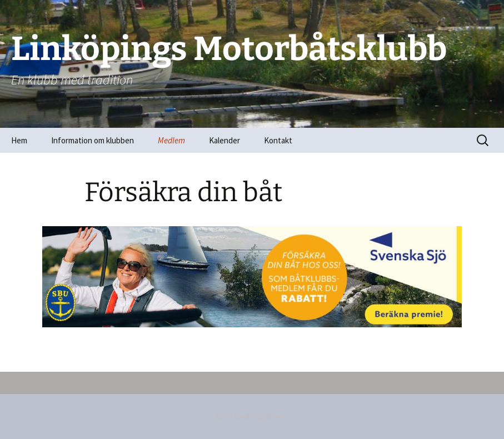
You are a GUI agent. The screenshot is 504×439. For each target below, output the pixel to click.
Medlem (171, 140)
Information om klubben (93, 140)
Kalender (224, 140)
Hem (19, 140)
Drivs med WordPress (252, 416)
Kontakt (278, 140)
